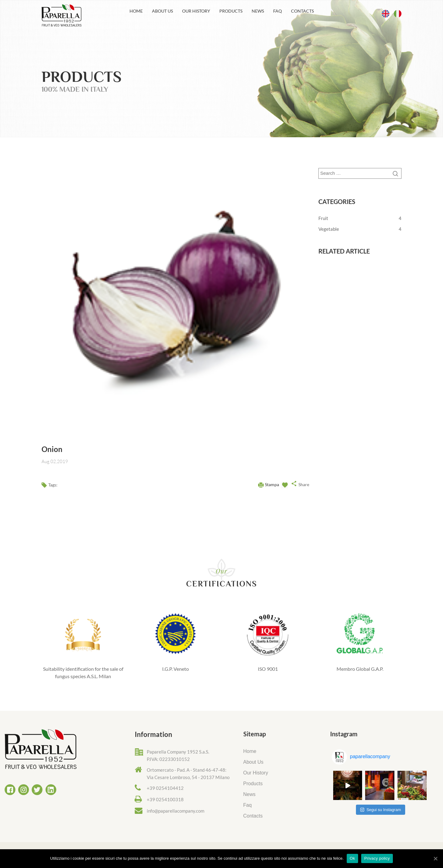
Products (231, 11)
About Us (162, 11)
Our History (196, 11)
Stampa (272, 484)
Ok (352, 858)
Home (136, 11)
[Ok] (435, 858)
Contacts (302, 11)
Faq (277, 11)
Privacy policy (377, 858)
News (258, 11)
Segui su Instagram (381, 810)
